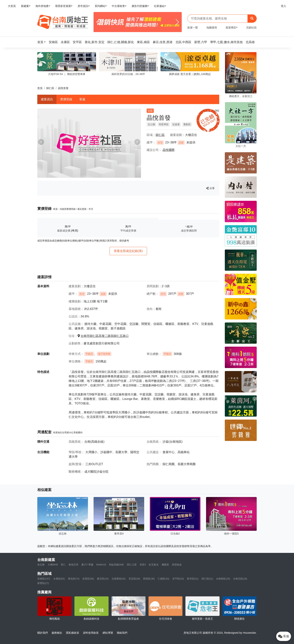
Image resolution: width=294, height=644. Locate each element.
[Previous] (98, 22)
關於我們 (43, 633)
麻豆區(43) (103, 579)
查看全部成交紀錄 (128, 251)
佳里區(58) (88, 579)
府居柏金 (177, 565)
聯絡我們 (122, 633)
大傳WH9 (53, 565)
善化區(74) (74, 579)
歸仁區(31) (207, 579)
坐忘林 (41, 565)
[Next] (177, 22)
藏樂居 (165, 565)
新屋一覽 (193, 28)
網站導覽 (108, 633)
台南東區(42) (119, 579)
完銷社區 (251, 28)
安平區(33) (178, 579)
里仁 (63, 565)
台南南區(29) (223, 579)
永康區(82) (59, 579)
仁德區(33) (163, 579)
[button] (43, 42)
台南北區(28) (240, 579)
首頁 (40, 88)
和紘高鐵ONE (116, 565)
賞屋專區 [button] (231, 28)
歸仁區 (50, 88)
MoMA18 (101, 565)
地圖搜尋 (212, 28)
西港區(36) (149, 579)
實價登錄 (66, 99)
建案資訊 (47, 99)
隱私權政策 (73, 633)
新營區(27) (43, 583)
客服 (82, 99)
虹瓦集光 (154, 565)
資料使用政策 (91, 633)
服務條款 (57, 633)
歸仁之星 (132, 565)
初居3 (143, 565)
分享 (210, 188)
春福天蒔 (73, 565)
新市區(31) (193, 579)
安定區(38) (134, 579)
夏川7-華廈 (87, 565)
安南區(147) (44, 579)
